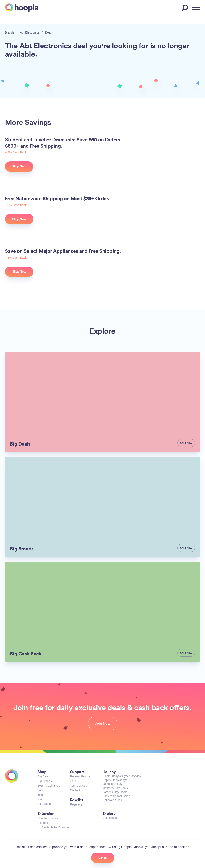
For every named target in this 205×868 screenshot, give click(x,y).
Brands (10, 32)
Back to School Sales (116, 796)
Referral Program (81, 776)
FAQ (73, 781)
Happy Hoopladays (115, 780)
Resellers (76, 804)
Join (40, 795)
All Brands (44, 804)
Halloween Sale (113, 800)
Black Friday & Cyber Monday (122, 776)
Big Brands (44, 781)
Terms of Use (79, 786)
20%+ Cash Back (49, 786)
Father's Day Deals (115, 792)
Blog (40, 799)
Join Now (103, 723)
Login (41, 790)
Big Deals (44, 776)
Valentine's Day (112, 784)
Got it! (103, 858)
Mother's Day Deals (115, 788)
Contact (75, 790)
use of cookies (178, 847)
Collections (110, 818)
